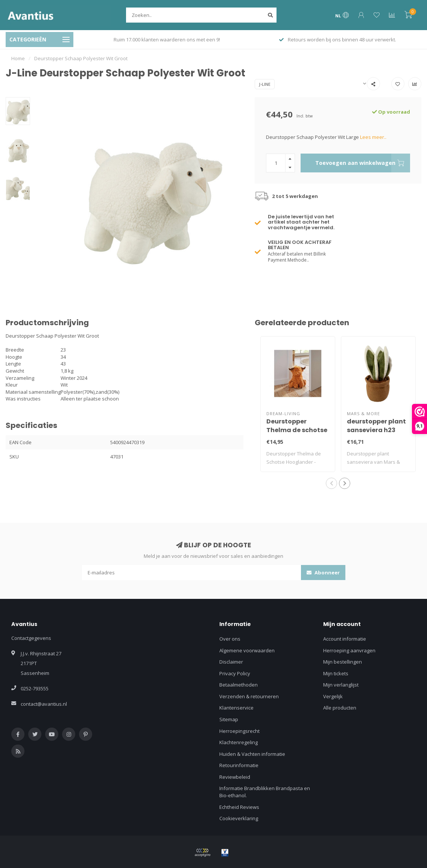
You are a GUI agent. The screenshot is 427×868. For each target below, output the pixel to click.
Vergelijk (333, 696)
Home (18, 58)
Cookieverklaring (239, 818)
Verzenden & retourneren (249, 696)
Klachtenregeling (239, 742)
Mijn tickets (336, 673)
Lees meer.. (373, 137)
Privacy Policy (235, 673)
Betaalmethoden (239, 685)
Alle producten (340, 708)
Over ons (230, 639)
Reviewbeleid (235, 777)
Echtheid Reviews (239, 807)
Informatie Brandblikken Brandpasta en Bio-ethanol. (265, 792)
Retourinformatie (239, 765)
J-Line (265, 84)
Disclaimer (231, 662)
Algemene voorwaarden (247, 650)
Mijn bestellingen (343, 662)
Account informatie (345, 639)
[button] (331, 483)
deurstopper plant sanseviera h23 (376, 426)
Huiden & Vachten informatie (252, 754)
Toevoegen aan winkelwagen (363, 163)
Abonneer (323, 573)
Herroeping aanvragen (349, 650)
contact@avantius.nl (44, 704)
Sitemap (229, 719)
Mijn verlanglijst (341, 685)
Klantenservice (236, 708)
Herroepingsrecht (239, 731)
